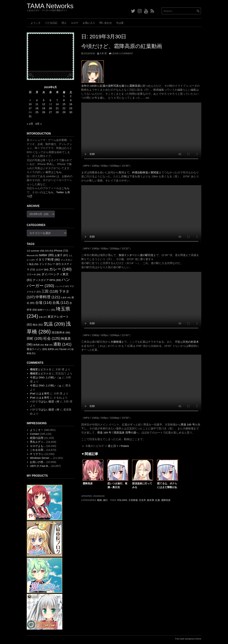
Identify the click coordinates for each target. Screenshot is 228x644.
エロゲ (75, 23)
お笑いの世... (38, 462)
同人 (64, 23)
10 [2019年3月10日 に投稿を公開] (30, 104)
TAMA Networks (50, 6)
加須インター (127, 255)
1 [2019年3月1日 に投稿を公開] (64, 96)
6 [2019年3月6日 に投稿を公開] (50, 100)
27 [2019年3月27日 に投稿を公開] (50, 112)
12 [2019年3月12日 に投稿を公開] (44, 104)
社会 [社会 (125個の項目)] (52, 338)
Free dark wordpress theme (188, 639)
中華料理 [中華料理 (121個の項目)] (48, 297)
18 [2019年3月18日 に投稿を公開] (37, 108)
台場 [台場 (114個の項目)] (43, 303)
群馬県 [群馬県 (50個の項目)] (39, 345)
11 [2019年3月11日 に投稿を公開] (37, 104)
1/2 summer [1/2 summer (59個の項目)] (36, 251)
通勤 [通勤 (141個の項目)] (62, 344)
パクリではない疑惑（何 (45, 401)
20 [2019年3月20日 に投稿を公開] (50, 108)
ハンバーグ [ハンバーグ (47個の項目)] (62, 286)
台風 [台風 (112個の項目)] (61, 303)
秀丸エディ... (38, 442)
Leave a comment (122, 53)
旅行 (105, 500)
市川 (121, 172)
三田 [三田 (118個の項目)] (50, 291)
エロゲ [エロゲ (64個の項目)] (42, 270)
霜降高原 (166, 500)
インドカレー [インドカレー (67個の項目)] (50, 264)
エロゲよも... (38, 446)
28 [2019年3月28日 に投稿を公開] (57, 112)
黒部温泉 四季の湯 (125, 433)
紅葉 (158, 500)
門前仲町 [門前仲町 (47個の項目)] (65, 349)
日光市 (142, 500)
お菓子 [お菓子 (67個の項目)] (61, 255)
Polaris (122, 500)
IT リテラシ (37, 454)
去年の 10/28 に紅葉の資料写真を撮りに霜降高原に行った (116, 86)
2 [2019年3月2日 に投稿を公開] (71, 96)
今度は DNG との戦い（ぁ (46, 377)
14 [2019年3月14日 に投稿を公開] (57, 104)
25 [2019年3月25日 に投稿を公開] (37, 112)
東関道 (155, 172)
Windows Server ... (41, 458)
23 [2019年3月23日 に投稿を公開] (71, 108)
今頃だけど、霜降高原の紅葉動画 (122, 46)
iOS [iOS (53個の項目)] (49, 251)
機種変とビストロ (41, 369)
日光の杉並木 (191, 342)
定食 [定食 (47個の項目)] (43, 317)
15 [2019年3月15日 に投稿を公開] (64, 104)
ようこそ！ (37, 430)
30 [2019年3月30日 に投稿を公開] (71, 112)
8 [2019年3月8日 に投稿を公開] (64, 100)
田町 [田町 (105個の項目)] (35, 339)
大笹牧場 (133, 500)
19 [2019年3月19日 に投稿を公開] (44, 108)
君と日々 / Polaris (118, 446)
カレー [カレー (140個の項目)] (60, 269)
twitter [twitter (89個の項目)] (46, 255)
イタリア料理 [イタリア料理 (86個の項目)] (48, 260)
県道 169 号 (104, 433)
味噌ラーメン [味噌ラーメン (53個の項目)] (46, 310)
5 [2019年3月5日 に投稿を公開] (44, 100)
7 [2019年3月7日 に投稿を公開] (57, 100)
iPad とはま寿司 (40, 393)
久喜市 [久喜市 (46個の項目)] (66, 298)
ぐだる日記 (51, 23)
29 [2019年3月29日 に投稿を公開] (64, 112)
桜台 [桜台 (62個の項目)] (38, 325)
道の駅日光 (147, 255)
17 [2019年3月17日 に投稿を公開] (30, 108)
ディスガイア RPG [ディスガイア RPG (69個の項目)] (47, 280)
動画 (100, 500)
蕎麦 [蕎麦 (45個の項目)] (49, 345)
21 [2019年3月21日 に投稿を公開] (57, 108)
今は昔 (120, 23)
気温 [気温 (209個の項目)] (54, 324)
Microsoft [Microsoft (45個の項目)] (33, 255)
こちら (57, 172)
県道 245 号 (188, 424)
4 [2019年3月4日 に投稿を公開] (37, 100)
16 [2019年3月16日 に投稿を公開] (71, 104)
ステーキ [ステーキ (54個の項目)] (34, 275)
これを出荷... (38, 450)
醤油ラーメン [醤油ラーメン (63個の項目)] (37, 349)
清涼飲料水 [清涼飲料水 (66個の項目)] (61, 333)
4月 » (38, 124)
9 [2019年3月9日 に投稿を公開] (71, 100)
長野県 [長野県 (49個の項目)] (53, 349)
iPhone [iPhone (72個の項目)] (61, 251)
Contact (35, 434)
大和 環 (103, 53)
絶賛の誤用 (37, 438)
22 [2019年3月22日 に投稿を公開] (64, 108)
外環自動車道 (140, 172)
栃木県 (151, 500)
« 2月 (30, 124)
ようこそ (36, 23)
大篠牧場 (116, 342)
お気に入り (89, 23)
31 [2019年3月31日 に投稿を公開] (30, 116)
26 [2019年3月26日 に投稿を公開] (44, 112)
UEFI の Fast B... (40, 466)
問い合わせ (106, 23)
